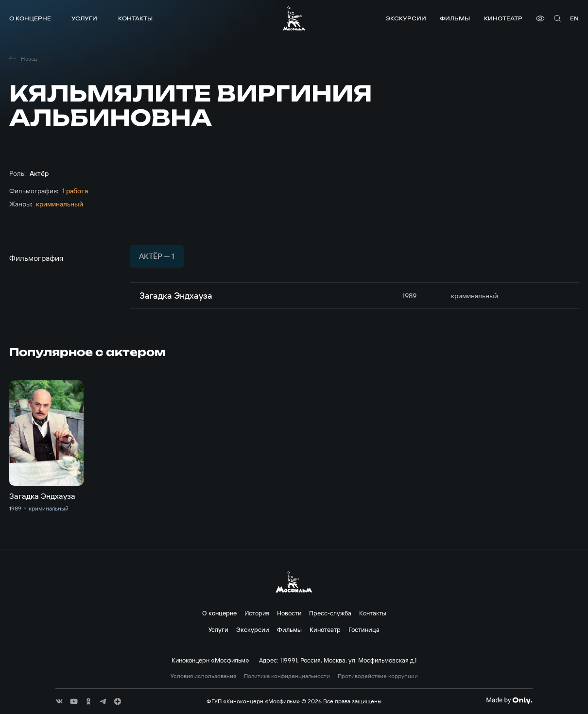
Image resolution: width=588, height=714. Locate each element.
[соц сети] (59, 701)
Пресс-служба (330, 613)
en (574, 18)
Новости (289, 613)
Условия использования (203, 676)
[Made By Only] (509, 700)
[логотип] (294, 18)
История (257, 613)
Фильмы (455, 18)
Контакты (135, 18)
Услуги (84, 18)
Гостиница (364, 629)
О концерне (30, 18)
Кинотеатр (503, 18)
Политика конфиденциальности (287, 676)
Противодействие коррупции (378, 676)
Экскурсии (406, 18)
